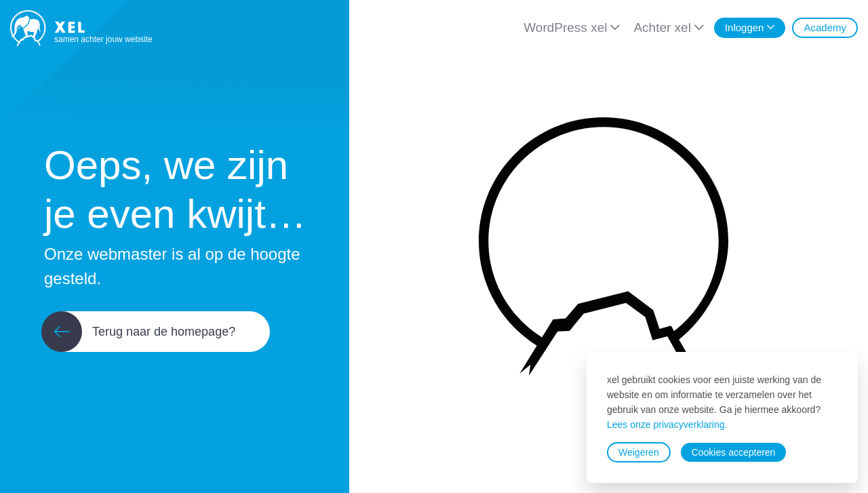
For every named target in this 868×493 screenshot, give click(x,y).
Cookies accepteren (734, 452)
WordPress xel (565, 27)
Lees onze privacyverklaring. (667, 425)
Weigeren (639, 452)
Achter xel (662, 27)
